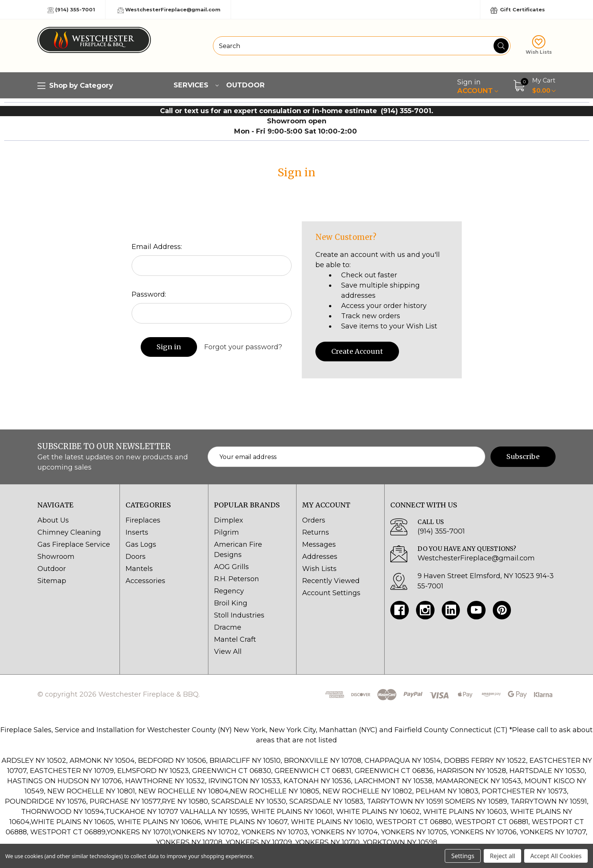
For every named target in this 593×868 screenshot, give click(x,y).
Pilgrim (227, 532)
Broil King (231, 603)
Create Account (357, 351)
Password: (149, 294)
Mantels (139, 569)
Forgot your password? (243, 347)
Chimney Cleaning (69, 532)
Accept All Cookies (556, 856)
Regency (229, 591)
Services (196, 85)
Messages (319, 544)
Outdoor (245, 85)
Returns (316, 532)
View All (228, 652)
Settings (463, 856)
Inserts (137, 532)
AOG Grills (231, 567)
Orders (314, 520)
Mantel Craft (235, 639)
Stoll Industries (239, 615)
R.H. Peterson (237, 579)
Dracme (228, 627)
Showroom (56, 557)
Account (478, 86)
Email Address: (157, 247)
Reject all (502, 856)
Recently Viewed (331, 581)
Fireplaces (143, 520)
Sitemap (52, 581)
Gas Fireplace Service (74, 544)
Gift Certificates (518, 10)
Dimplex (229, 520)
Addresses (320, 557)
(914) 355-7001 (71, 10)
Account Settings (331, 593)
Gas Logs (141, 544)
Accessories (145, 581)
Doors (136, 557)
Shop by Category (75, 86)
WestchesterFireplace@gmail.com (169, 10)
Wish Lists (539, 45)
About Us (53, 520)
